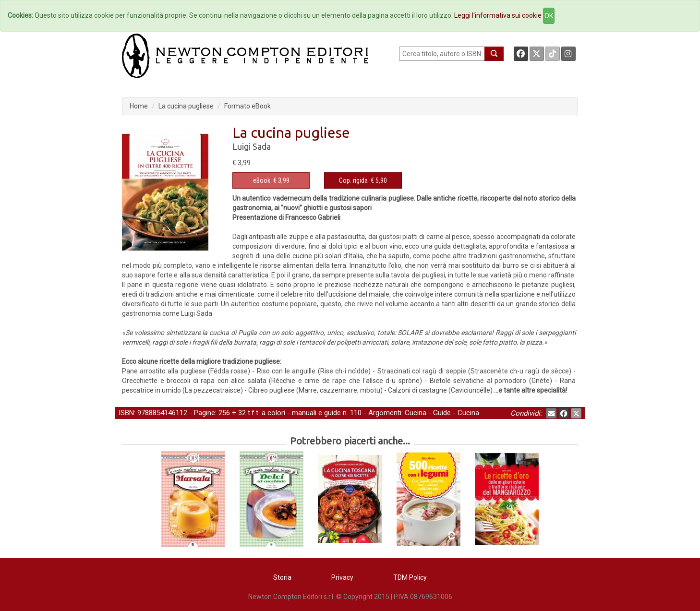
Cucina (416, 413)
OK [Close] (549, 16)
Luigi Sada (252, 146)
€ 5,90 (363, 180)
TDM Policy (410, 577)
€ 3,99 (271, 180)
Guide (442, 413)
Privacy (342, 577)
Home (139, 106)
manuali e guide (316, 413)
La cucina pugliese (186, 106)
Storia (282, 577)
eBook (262, 180)
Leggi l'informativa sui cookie (498, 15)
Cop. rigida (353, 180)
